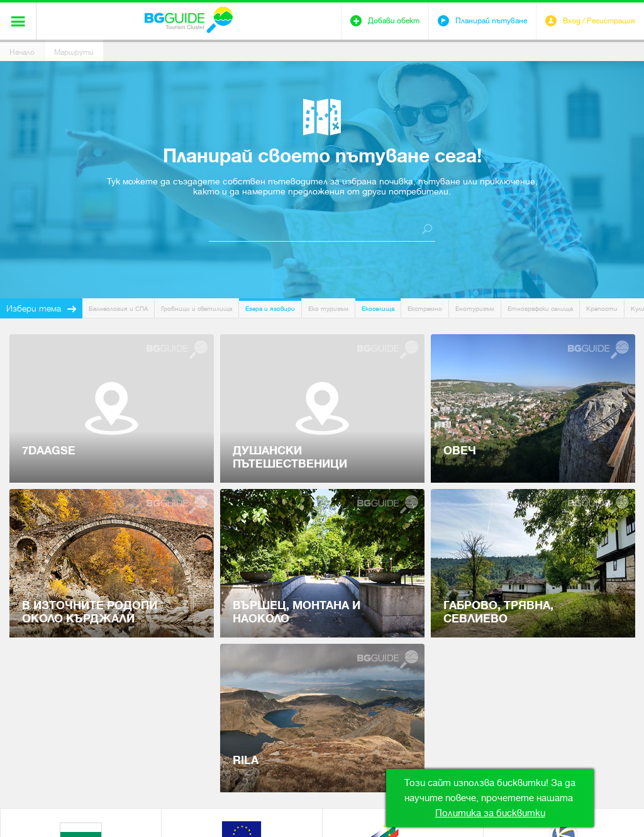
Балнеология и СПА (118, 309)
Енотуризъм (475, 309)
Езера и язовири (270, 309)
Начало (22, 52)
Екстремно (425, 309)
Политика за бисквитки (490, 813)
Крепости (602, 309)
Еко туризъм (328, 309)
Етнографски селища (540, 309)
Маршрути (74, 52)
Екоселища (378, 309)
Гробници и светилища (197, 309)
